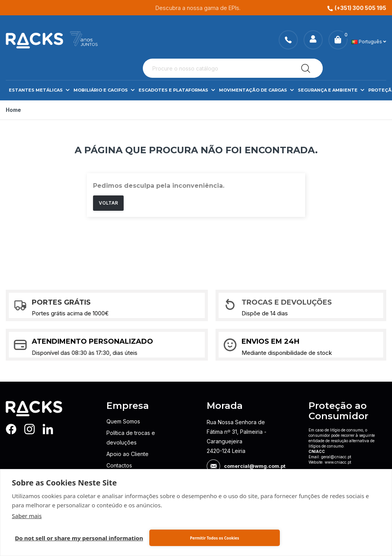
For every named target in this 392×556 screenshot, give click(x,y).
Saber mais (27, 516)
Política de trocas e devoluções (131, 438)
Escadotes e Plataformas (177, 90)
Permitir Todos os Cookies (214, 538)
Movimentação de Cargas (256, 90)
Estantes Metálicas (39, 90)
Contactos (119, 465)
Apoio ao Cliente (127, 454)
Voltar (108, 203)
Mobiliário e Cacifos (104, 90)
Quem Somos (123, 421)
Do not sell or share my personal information (79, 538)
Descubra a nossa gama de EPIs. (219, 8)
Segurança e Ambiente (331, 90)
